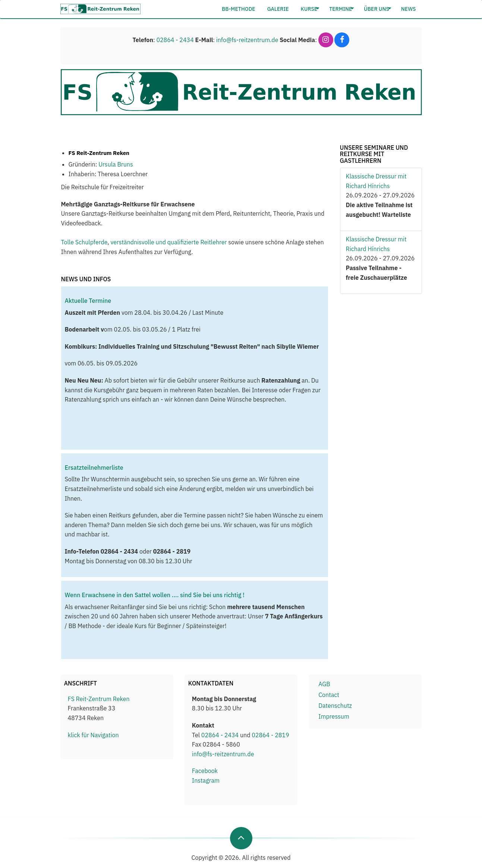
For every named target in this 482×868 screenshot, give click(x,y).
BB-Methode (239, 9)
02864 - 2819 (270, 735)
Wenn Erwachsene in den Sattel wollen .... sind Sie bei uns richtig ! (155, 595)
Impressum (334, 716)
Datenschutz (335, 706)
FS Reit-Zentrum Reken (99, 699)
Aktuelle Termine (88, 301)
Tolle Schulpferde (84, 242)
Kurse (310, 9)
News (409, 9)
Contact (329, 695)
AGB (324, 684)
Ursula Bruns (116, 164)
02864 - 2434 (175, 40)
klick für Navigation (93, 735)
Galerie (278, 9)
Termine (342, 9)
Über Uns (378, 9)
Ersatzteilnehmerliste (94, 468)
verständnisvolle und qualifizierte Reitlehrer (168, 242)
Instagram (206, 780)
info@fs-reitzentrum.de (247, 40)
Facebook (205, 771)
